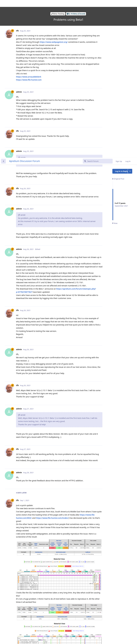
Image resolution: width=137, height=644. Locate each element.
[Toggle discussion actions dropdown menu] (130, 14)
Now (115, 66)
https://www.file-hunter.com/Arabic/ (52, 360)
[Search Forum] (98, 3)
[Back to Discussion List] (3, 3)
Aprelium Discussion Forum (25, 3)
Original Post (118, 21)
